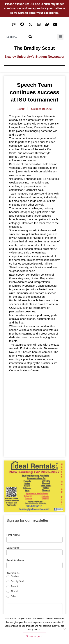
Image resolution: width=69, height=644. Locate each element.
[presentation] (34, 611)
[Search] (30, 37)
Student (13, 576)
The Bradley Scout (35, 48)
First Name (13, 535)
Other (12, 596)
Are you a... (13, 573)
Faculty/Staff (15, 581)
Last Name (13, 548)
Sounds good (34, 636)
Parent (12, 586)
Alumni (12, 591)
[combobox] (17, 37)
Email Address (15, 560)
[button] (60, 37)
